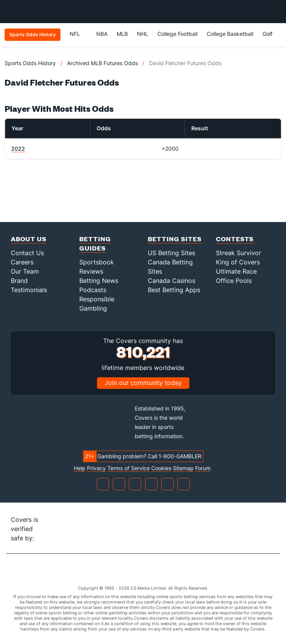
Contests (235, 239)
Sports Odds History (30, 63)
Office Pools (234, 281)
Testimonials (29, 290)
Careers (22, 262)
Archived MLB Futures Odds (102, 63)
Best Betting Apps (174, 290)
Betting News (99, 281)
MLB (122, 34)
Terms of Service (129, 468)
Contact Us (27, 253)
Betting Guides (95, 243)
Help (80, 468)
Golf (268, 34)
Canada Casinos (171, 281)
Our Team (25, 271)
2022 (18, 149)
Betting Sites (175, 239)
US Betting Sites (171, 253)
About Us (29, 239)
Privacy (96, 468)
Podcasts (93, 290)
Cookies (161, 468)
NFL (78, 34)
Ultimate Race (236, 271)
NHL (143, 34)
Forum (203, 468)
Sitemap (183, 468)
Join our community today (143, 383)
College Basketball (230, 34)
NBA (102, 34)
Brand (19, 281)
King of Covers (238, 262)
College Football (177, 34)
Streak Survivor (238, 253)
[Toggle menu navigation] (276, 12)
